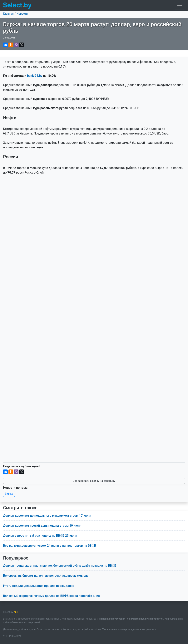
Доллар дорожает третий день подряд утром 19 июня (42, 526)
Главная (8, 14)
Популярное (16, 558)
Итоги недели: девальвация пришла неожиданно (39, 586)
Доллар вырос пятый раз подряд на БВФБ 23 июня (40, 536)
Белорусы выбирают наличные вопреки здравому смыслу (46, 576)
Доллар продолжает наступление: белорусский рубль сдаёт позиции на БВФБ (60, 566)
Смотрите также (20, 508)
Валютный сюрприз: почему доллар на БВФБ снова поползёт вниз (51, 596)
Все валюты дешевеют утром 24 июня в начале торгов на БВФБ (50, 546)
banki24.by (35, 76)
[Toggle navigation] (180, 6)
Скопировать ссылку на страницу (94, 481)
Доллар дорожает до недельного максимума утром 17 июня (47, 516)
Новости (22, 14)
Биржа (9, 494)
